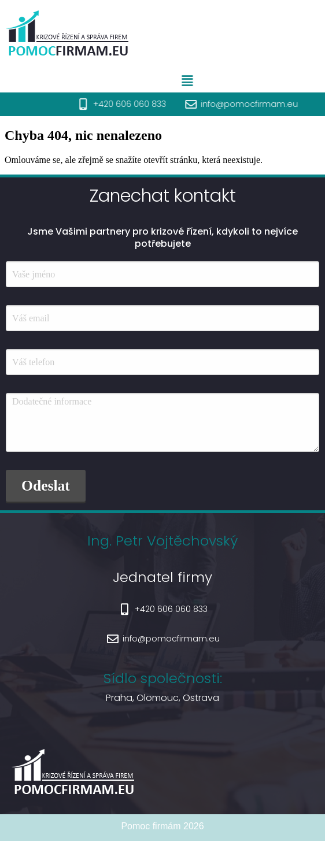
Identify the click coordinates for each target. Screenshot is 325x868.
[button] (206, 81)
